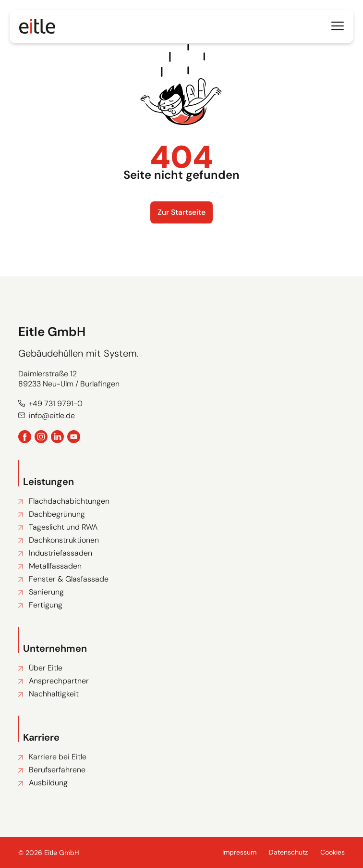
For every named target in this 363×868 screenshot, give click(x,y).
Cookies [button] (333, 852)
